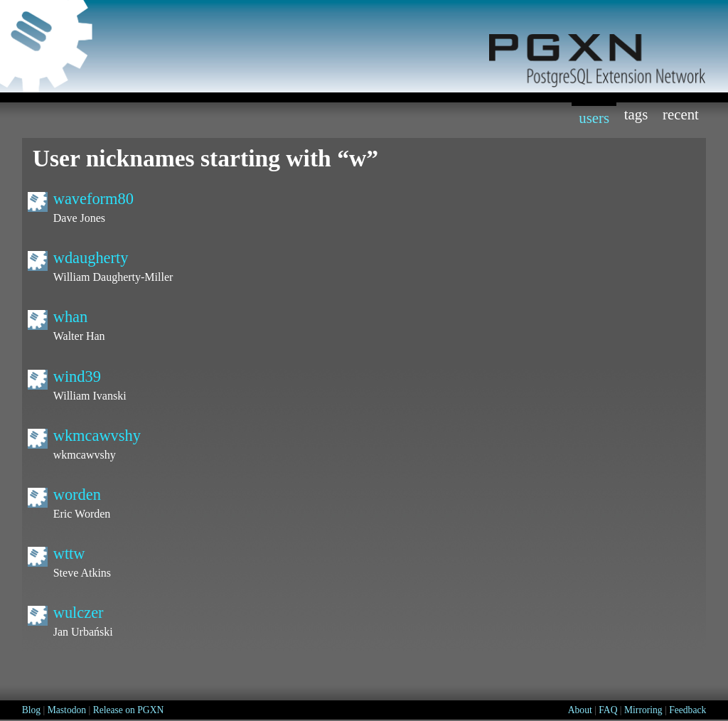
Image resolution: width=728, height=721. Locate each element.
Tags (636, 114)
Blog (31, 710)
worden (77, 495)
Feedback (687, 710)
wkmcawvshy (97, 436)
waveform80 (93, 199)
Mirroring (643, 710)
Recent (681, 114)
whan (71, 317)
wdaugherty (91, 258)
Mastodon (67, 710)
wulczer (79, 613)
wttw (69, 554)
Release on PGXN (129, 710)
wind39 (77, 376)
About (580, 710)
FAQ (608, 710)
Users (594, 118)
